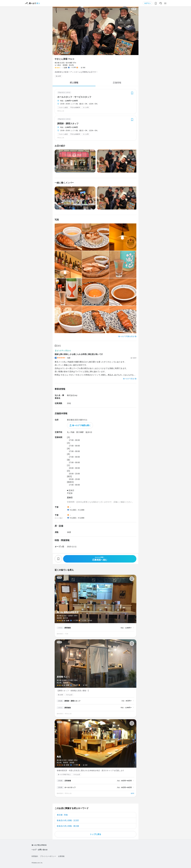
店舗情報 (117, 83)
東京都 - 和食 (62, 815)
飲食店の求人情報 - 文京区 (68, 820)
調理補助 (68, 628)
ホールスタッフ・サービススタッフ (74, 97)
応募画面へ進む (100, 559)
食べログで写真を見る (126, 336)
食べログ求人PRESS (39, 845)
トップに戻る (95, 834)
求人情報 (74, 83)
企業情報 (61, 856)
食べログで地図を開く (81, 425)
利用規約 (35, 856)
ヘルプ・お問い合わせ (40, 850)
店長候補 (68, 781)
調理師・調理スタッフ (68, 124)
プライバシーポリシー (48, 856)
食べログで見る (129, 379)
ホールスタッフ (70, 787)
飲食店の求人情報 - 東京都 (68, 826)
